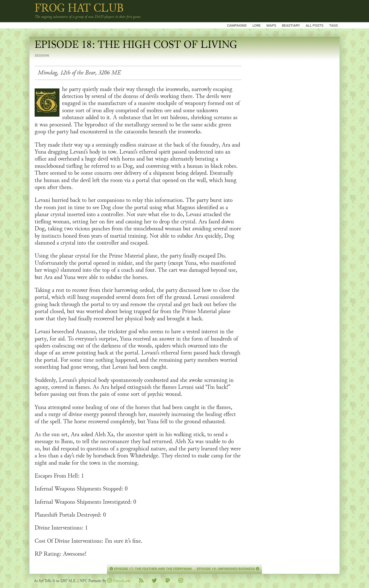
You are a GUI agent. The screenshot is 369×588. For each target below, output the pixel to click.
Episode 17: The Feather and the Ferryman (151, 569)
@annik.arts (119, 581)
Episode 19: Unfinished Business (228, 569)
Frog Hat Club (79, 8)
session (42, 55)
